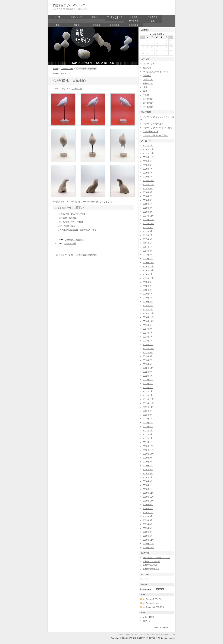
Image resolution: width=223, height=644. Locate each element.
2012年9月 (148, 372)
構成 (153, 21)
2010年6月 (148, 469)
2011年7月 (148, 419)
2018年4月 (148, 204)
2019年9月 (148, 161)
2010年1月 (148, 489)
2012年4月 (148, 384)
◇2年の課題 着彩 (66, 226)
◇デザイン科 (77, 17)
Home (58, 17)
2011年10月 (148, 407)
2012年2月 (148, 391)
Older (64, 74)
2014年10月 (148, 321)
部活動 (77, 25)
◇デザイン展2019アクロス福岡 (158, 128)
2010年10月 (148, 454)
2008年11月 (148, 544)
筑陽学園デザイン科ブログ (69, 5)
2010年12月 (148, 446)
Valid (149, 617)
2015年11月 (148, 278)
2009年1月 (148, 536)
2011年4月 (148, 430)
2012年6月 (148, 376)
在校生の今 (134, 21)
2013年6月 (148, 364)
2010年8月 (148, 462)
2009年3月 (148, 528)
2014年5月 (148, 341)
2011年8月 (148, 415)
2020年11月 (148, 149)
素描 (58, 25)
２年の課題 (115, 25)
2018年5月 (148, 200)
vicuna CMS (144, 635)
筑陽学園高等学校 (151, 569)
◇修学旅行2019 (150, 132)
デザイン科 (144, 579)
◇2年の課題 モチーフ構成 (70, 222)
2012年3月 (148, 388)
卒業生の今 (153, 17)
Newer (56, 74)
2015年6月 (148, 290)
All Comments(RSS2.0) (154, 607)
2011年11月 (148, 403)
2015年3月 (148, 302)
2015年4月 (148, 298)
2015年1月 (148, 309)
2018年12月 (148, 181)
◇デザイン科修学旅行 (153, 124)
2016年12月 (148, 263)
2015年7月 (148, 286)
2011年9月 (148, 411)
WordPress (133, 635)
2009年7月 (148, 512)
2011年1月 (148, 442)
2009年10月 (148, 501)
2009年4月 (148, 524)
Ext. (169, 635)
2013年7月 (148, 360)
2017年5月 (148, 243)
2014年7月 (148, 333)
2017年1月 (148, 259)
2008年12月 (148, 540)
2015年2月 (148, 305)
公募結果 (134, 17)
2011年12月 (148, 399)
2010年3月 (148, 481)
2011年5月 (148, 427)
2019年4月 (148, 177)
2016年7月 (148, 274)
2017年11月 (148, 220)
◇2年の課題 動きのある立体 (71, 214)
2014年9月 (148, 325)
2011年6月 (148, 423)
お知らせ (96, 17)
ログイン (147, 621)
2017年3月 (148, 251)
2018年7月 (148, 196)
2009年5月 (148, 520)
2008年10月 (148, 548)
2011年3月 (148, 434)
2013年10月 (148, 348)
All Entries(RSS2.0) (152, 599)
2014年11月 (148, 317)
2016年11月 (148, 266)
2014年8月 (148, 329)
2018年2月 (148, 212)
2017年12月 (148, 216)
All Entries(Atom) (151, 603)
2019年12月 (148, 153)
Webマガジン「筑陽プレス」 (156, 558)
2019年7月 (148, 169)
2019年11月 (148, 157)
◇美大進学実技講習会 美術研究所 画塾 (77, 230)
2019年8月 (148, 165)
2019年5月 (148, 173)
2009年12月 (148, 493)
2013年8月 (148, 356)
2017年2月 (148, 255)
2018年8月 (148, 192)
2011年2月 (148, 438)
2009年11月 (148, 497)
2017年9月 (148, 228)
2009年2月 (148, 532)
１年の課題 (96, 25)
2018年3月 (148, 208)
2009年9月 (148, 505)
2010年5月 (148, 473)
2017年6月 (148, 239)
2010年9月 (148, 458)
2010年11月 (148, 450)
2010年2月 (148, 485)
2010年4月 (148, 477)
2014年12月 (148, 313)
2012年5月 (148, 380)
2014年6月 (148, 337)
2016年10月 (148, 270)
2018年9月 (148, 188)
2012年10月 (148, 368)
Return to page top (162, 627)
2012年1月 (148, 395)
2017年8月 (148, 231)
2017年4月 (148, 247)
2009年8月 (148, 509)
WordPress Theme (159, 635)
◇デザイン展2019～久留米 (155, 135)
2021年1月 (148, 145)
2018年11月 (148, 184)
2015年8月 (148, 282)
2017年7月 (148, 235)
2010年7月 (148, 466)
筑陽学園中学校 (150, 565)
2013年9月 (148, 352)
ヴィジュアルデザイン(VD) (115, 18)
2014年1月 (148, 345)
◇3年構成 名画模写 (67, 218)
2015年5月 (148, 294)
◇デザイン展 (70, 243)
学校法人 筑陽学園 (151, 562)
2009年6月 (148, 516)
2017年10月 (148, 224)
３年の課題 (134, 25)
